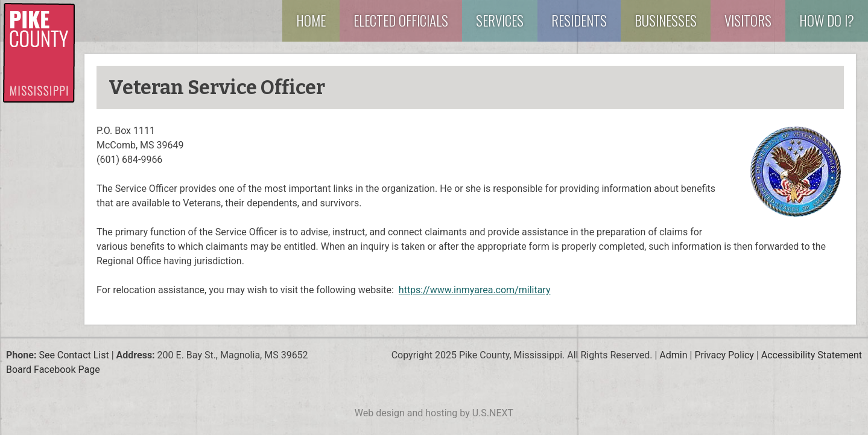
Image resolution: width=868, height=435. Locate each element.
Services (500, 21)
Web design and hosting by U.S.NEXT (434, 413)
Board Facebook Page (53, 370)
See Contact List (74, 355)
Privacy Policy (724, 355)
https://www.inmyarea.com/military (475, 290)
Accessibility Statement (812, 355)
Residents (579, 21)
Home (311, 21)
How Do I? (827, 21)
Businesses (666, 21)
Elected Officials (401, 21)
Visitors (748, 21)
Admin (673, 355)
